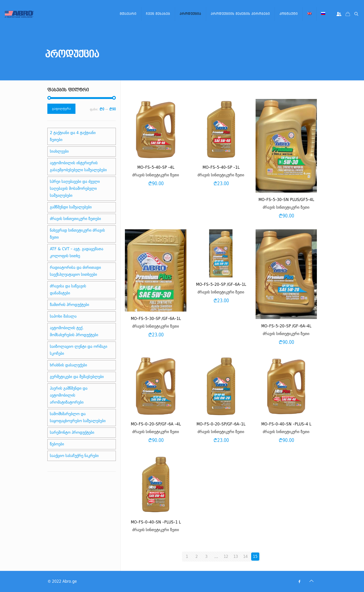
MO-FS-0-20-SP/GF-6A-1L (221, 424)
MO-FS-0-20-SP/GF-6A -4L (156, 424)
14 (245, 557)
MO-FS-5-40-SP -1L (221, 167)
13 (236, 557)
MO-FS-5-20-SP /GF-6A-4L (286, 326)
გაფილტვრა (61, 109)
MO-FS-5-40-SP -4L (156, 167)
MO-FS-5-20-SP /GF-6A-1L (221, 284)
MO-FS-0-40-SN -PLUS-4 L (286, 424)
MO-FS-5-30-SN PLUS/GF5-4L (286, 200)
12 (226, 557)
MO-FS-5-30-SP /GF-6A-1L (156, 319)
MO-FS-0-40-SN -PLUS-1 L (156, 522)
